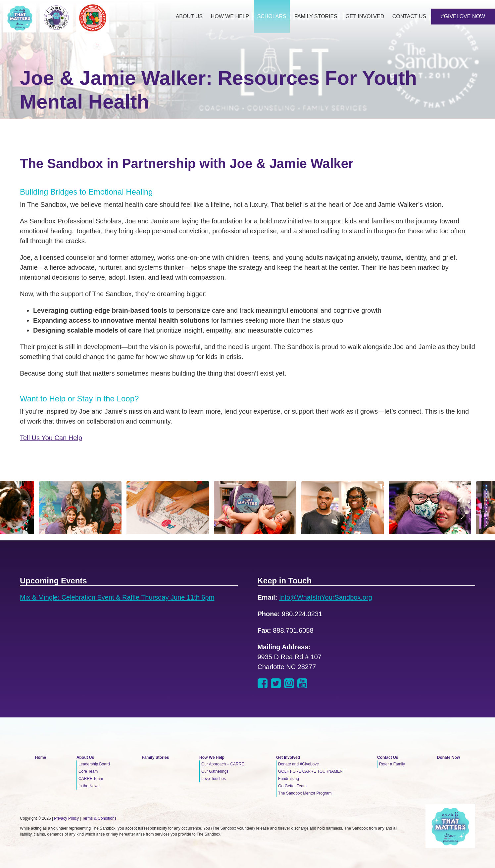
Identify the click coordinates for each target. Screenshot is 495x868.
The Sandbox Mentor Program (305, 793)
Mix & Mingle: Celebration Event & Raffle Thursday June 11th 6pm (117, 597)
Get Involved (288, 757)
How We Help (212, 757)
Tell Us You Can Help (51, 438)
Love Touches (214, 779)
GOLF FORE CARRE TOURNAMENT (312, 771)
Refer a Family (392, 764)
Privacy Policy (66, 818)
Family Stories (155, 757)
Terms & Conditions (99, 818)
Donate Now (448, 757)
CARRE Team (91, 779)
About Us (85, 757)
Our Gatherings (215, 771)
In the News (89, 786)
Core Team (88, 771)
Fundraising (289, 779)
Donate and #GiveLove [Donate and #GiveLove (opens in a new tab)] (298, 764)
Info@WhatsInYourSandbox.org (326, 597)
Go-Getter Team (292, 786)
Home (41, 757)
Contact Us (388, 757)
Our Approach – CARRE (223, 764)
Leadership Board (94, 764)
